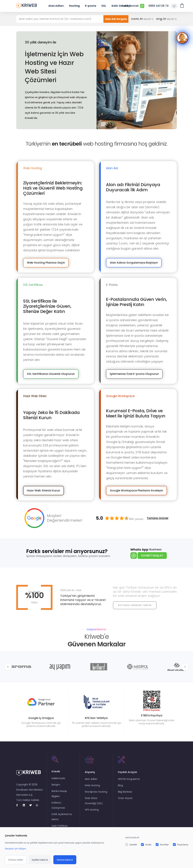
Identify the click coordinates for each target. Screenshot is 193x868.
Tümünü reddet (16, 860)
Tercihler (162, 845)
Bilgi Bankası (125, 792)
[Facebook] (19, 805)
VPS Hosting (92, 810)
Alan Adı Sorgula (116, 19)
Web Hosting (92, 786)
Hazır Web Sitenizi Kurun (44, 490)
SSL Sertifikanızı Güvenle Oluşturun (51, 374)
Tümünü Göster (158, 518)
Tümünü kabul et (65, 860)
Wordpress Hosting (96, 792)
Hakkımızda (58, 778)
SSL (104, 6)
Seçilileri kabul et (40, 860)
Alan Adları (56, 6)
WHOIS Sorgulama (129, 779)
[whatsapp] (38, 805)
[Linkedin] (25, 805)
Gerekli (131, 845)
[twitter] (32, 805)
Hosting (74, 6)
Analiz (146, 845)
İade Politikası (60, 826)
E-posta (91, 6)
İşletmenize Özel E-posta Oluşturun (134, 374)
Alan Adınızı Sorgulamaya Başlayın (134, 263)
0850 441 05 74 (159, 6)
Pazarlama (181, 845)
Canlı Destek (133, 6)
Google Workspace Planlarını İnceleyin (136, 490)
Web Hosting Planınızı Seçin (46, 263)
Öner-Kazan (125, 798)
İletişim (56, 785)
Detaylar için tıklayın (15, 849)
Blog (120, 786)
